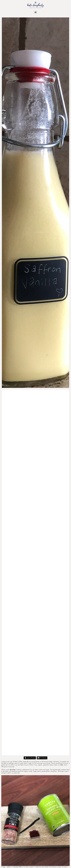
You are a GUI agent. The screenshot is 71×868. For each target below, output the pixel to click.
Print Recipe (42, 758)
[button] (36, 12)
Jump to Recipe (30, 758)
